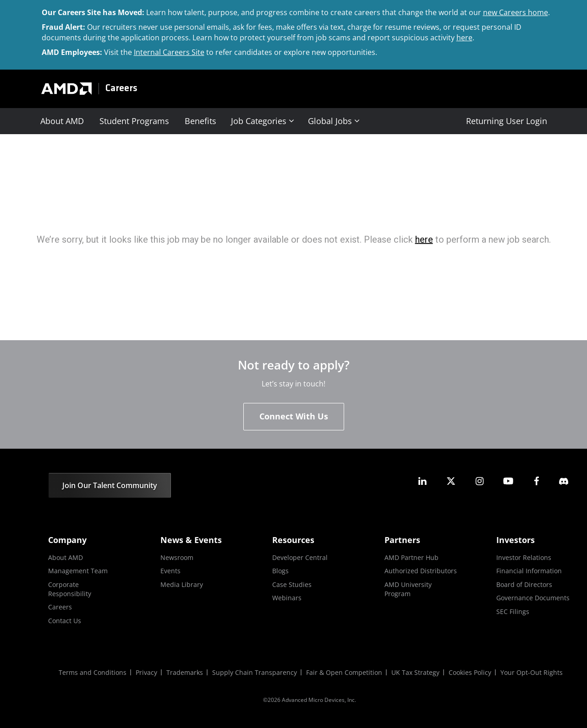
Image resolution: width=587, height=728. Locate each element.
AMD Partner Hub (411, 557)
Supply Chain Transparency (255, 672)
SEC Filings (513, 611)
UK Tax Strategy (415, 672)
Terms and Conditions (93, 672)
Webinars (287, 598)
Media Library (182, 584)
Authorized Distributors (421, 571)
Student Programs (134, 121)
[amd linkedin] (422, 481)
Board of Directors (524, 584)
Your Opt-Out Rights (532, 672)
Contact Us (65, 621)
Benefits (200, 121)
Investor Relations (524, 557)
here (464, 38)
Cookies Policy (470, 672)
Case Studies (292, 584)
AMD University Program (408, 589)
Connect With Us (294, 416)
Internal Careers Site (169, 52)
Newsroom (177, 557)
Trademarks (185, 672)
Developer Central (300, 557)
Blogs (280, 571)
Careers (121, 89)
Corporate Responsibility (70, 589)
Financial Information (529, 571)
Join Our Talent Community (110, 485)
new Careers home (516, 12)
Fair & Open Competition (344, 672)
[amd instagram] (479, 481)
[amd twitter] (451, 481)
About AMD (62, 121)
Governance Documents (533, 598)
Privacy (146, 672)
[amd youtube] (508, 481)
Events (170, 571)
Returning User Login (507, 121)
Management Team (78, 571)
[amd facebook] (537, 481)
